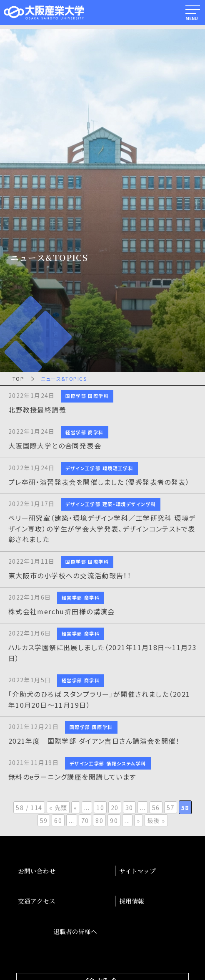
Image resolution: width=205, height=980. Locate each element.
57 (171, 807)
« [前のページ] (75, 807)
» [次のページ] (138, 820)
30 (129, 807)
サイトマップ (137, 871)
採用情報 (132, 901)
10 (100, 807)
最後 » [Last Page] (156, 820)
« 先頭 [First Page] (58, 807)
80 (99, 820)
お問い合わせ (37, 871)
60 (58, 820)
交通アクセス (37, 901)
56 (156, 807)
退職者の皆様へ (75, 931)
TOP (18, 379)
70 (85, 820)
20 (115, 807)
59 (44, 820)
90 (114, 820)
